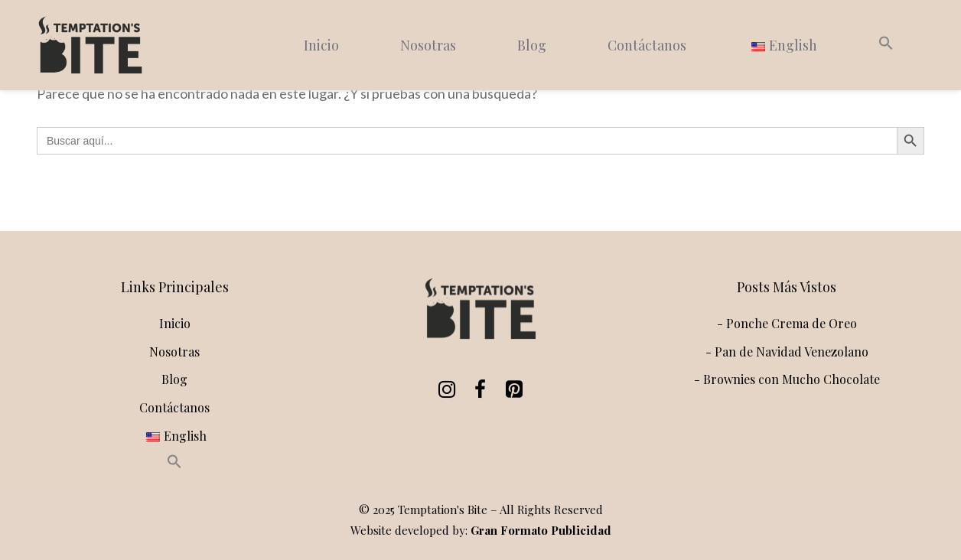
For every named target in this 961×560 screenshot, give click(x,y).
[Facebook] (477, 390)
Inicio (321, 45)
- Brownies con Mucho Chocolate (787, 379)
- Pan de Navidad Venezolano (787, 352)
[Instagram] (444, 390)
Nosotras (428, 45)
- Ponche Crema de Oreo (787, 323)
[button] (886, 45)
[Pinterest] (511, 390)
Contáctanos (647, 45)
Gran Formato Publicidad (541, 530)
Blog (532, 45)
